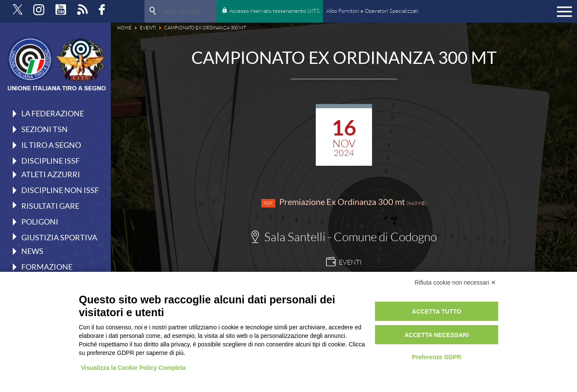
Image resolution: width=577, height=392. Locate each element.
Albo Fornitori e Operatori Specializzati (372, 11)
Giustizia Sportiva (59, 237)
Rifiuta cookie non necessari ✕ (455, 282)
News (32, 251)
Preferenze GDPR (436, 357)
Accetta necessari (437, 335)
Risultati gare (50, 205)
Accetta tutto (437, 311)
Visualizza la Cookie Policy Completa (133, 368)
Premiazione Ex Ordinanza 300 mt (344, 202)
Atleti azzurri (51, 174)
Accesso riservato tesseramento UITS (274, 11)
